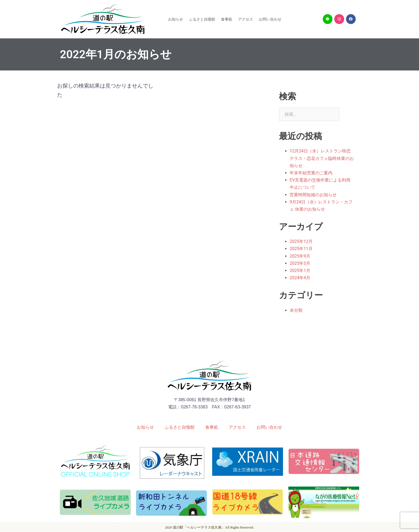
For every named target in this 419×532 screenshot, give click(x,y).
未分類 (296, 310)
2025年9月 (300, 256)
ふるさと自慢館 (202, 19)
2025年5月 (300, 263)
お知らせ (176, 19)
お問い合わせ (270, 19)
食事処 (227, 19)
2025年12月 (301, 241)
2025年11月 (301, 249)
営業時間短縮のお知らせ (313, 195)
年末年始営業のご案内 (311, 173)
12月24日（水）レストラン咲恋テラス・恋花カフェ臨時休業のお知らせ (322, 158)
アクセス (246, 19)
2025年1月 (300, 271)
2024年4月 (300, 278)
